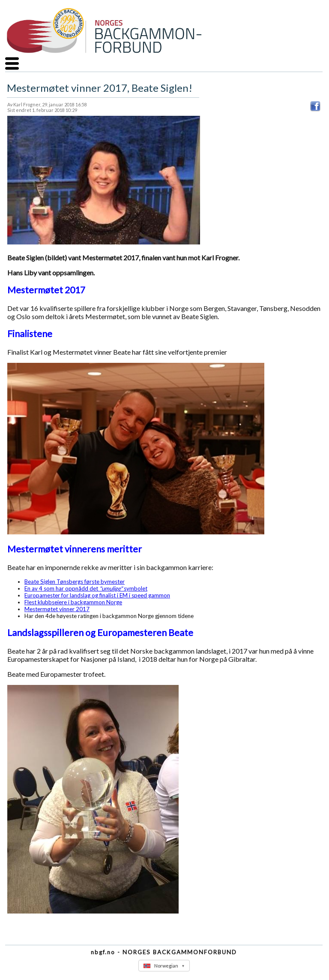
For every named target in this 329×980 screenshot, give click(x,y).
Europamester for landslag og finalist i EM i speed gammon (97, 595)
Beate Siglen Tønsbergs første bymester (75, 582)
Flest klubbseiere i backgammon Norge (73, 602)
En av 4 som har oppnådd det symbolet (86, 588)
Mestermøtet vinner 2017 (57, 609)
